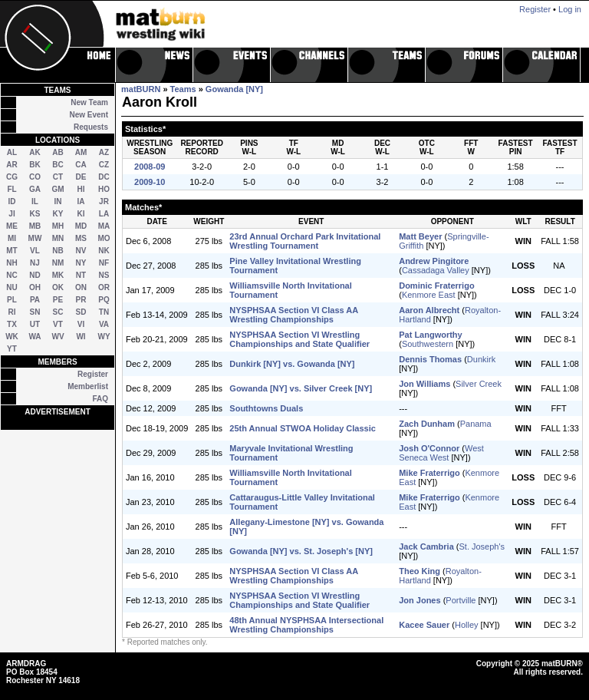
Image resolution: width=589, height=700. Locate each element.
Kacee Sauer (424, 625)
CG (12, 177)
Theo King (420, 571)
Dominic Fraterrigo (436, 286)
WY (104, 337)
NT (81, 275)
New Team (89, 102)
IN (58, 201)
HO (104, 189)
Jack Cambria (426, 546)
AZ (104, 152)
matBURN (141, 89)
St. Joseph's (482, 546)
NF (104, 263)
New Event (89, 115)
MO (104, 238)
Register (93, 374)
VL (35, 251)
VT (58, 324)
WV (58, 337)
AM (81, 152)
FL (12, 189)
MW (35, 238)
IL (35, 201)
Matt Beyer (420, 236)
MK (58, 275)
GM (58, 189)
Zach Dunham (427, 424)
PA (35, 300)
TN (104, 312)
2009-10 (150, 182)
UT (35, 324)
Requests (91, 127)
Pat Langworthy (431, 335)
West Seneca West (441, 453)
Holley (467, 625)
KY (58, 214)
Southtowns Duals (266, 408)
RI (12, 312)
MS (81, 238)
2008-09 (150, 167)
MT (12, 251)
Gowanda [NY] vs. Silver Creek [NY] (301, 388)
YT (12, 349)
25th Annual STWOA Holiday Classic (303, 428)
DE (81, 177)
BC (58, 165)
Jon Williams (424, 384)
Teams (183, 89)
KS (35, 214)
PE (58, 300)
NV (81, 251)
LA (104, 214)
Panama (476, 424)
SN (35, 312)
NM (58, 263)
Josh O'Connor (429, 448)
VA (104, 324)
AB (58, 152)
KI (81, 214)
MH (58, 226)
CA (81, 165)
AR (12, 165)
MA (104, 226)
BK (35, 165)
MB (35, 226)
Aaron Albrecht (429, 310)
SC (58, 312)
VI (81, 324)
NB (58, 251)
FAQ (100, 399)
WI (81, 337)
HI (81, 189)
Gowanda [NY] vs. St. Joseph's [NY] (301, 551)
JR (104, 201)
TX (12, 324)
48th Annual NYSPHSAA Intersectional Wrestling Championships (306, 625)
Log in (570, 9)
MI (12, 238)
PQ (104, 300)
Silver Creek (479, 384)
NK (104, 251)
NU (12, 287)
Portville (461, 600)
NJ (35, 263)
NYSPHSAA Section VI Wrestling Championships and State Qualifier (299, 339)
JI (12, 214)
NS (104, 275)
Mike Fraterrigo (429, 473)
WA (35, 337)
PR (81, 300)
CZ (104, 165)
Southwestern (428, 344)
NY (81, 263)
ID (12, 201)
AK (35, 152)
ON (81, 287)
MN (58, 238)
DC (104, 177)
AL (12, 152)
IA (81, 201)
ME (12, 226)
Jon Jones (420, 600)
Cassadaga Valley (436, 270)
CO (35, 177)
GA (35, 189)
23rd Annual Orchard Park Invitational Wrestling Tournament (305, 241)
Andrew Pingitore (434, 261)
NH (12, 263)
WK (12, 337)
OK (58, 287)
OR (104, 287)
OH (35, 287)
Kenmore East (429, 295)
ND (35, 275)
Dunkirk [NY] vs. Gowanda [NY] (292, 364)
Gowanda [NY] (234, 89)
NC (12, 275)
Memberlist (88, 386)
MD (81, 226)
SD (81, 312)
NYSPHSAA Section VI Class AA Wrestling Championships (294, 315)
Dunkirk (481, 359)
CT (58, 177)
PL (12, 300)
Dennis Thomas (430, 359)
